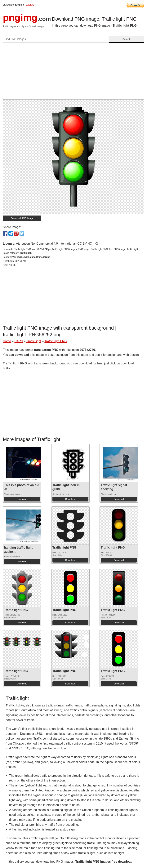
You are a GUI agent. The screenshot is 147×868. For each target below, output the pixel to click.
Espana (30, 5)
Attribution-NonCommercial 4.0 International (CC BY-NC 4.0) (57, 244)
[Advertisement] (73, 73)
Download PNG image (22, 218)
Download (22, 499)
